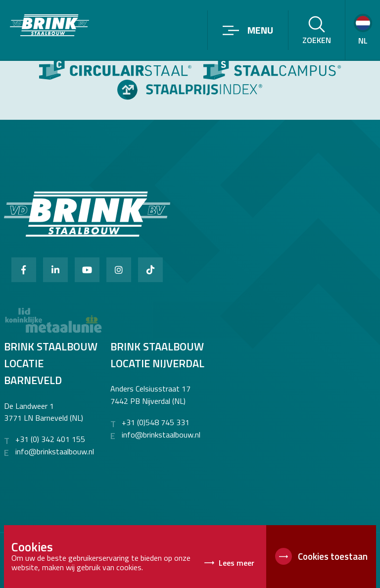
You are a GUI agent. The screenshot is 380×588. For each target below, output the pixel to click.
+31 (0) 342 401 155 (50, 439)
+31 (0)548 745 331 (156, 422)
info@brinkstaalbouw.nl (55, 451)
